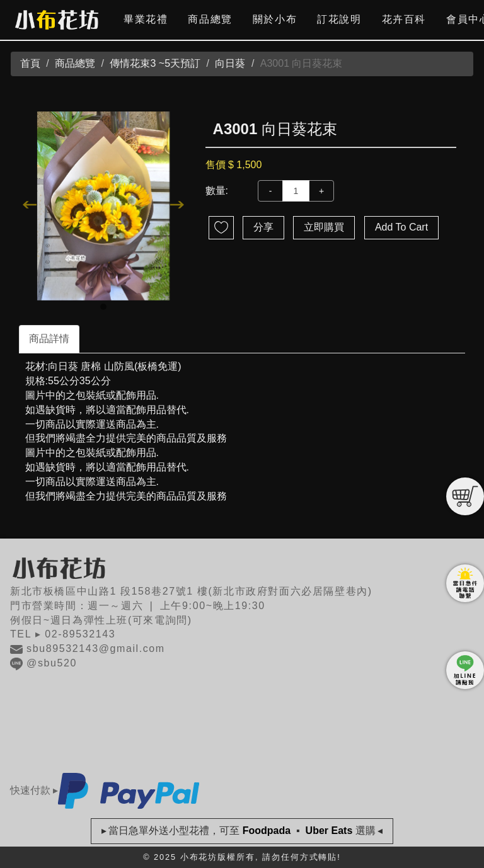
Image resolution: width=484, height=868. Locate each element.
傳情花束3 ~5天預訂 (155, 63)
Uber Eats (329, 831)
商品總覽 (210, 19)
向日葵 (230, 63)
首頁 (30, 63)
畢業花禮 (146, 19)
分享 (263, 227)
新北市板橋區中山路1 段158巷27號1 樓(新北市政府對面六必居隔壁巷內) (191, 591)
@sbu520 (52, 663)
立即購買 (324, 227)
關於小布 (275, 19)
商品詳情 (49, 339)
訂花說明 (339, 19)
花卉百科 (404, 19)
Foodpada (266, 831)
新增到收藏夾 (221, 228)
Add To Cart (401, 227)
